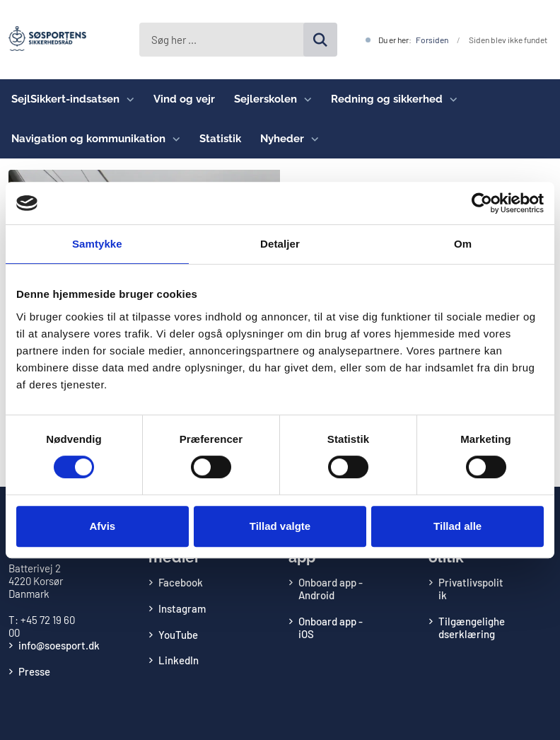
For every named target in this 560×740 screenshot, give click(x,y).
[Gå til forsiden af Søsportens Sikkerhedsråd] (43, 40)
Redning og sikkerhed (387, 99)
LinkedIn (179, 660)
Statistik (220, 139)
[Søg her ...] (238, 40)
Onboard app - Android (331, 589)
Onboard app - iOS (331, 628)
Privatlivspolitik (471, 589)
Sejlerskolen (266, 99)
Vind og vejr (184, 99)
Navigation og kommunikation (88, 139)
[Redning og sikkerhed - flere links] (450, 99)
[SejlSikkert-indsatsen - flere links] (127, 99)
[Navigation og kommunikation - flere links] (173, 139)
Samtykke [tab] (97, 244)
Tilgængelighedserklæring (472, 628)
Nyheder (282, 139)
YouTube (178, 635)
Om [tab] (463, 244)
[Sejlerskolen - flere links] (304, 99)
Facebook (181, 582)
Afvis (102, 526)
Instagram (182, 608)
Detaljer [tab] (280, 244)
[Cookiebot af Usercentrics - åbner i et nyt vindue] (482, 203)
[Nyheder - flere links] (311, 139)
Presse (34, 671)
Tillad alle (457, 526)
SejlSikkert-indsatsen (65, 99)
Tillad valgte (280, 526)
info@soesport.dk (59, 645)
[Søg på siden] (320, 40)
